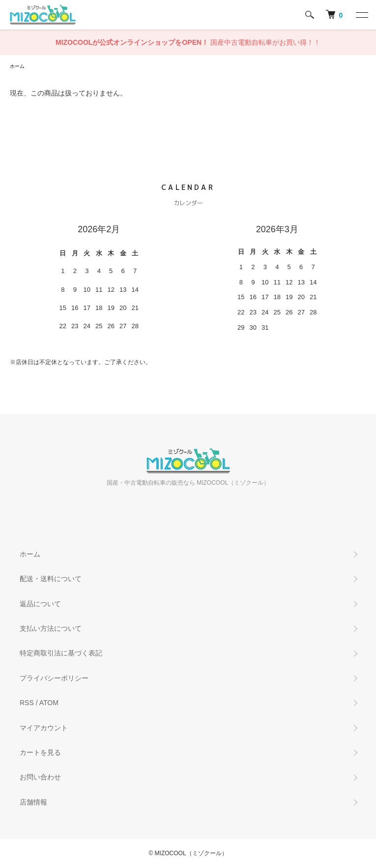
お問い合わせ (40, 777)
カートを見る (40, 752)
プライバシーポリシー (54, 678)
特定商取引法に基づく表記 (61, 653)
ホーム (17, 66)
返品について (40, 604)
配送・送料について (51, 579)
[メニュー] (361, 15)
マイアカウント (44, 728)
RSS (27, 703)
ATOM (49, 703)
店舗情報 (33, 802)
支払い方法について (51, 628)
